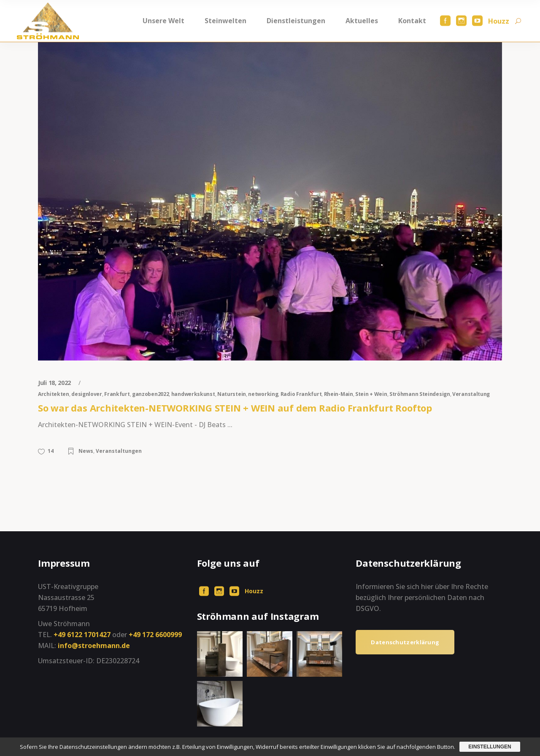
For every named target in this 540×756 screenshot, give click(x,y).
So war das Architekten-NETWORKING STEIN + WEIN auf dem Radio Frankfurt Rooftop (235, 408)
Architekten (54, 394)
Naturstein (232, 394)
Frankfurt (117, 394)
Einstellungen (490, 747)
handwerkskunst (193, 394)
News (86, 451)
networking (263, 394)
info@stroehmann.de (94, 646)
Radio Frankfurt (301, 394)
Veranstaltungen (119, 451)
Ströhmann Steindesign (420, 394)
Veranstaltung (471, 394)
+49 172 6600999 (155, 635)
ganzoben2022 (150, 394)
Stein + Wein (371, 394)
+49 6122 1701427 (82, 635)
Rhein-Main (339, 394)
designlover (87, 394)
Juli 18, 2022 (55, 383)
